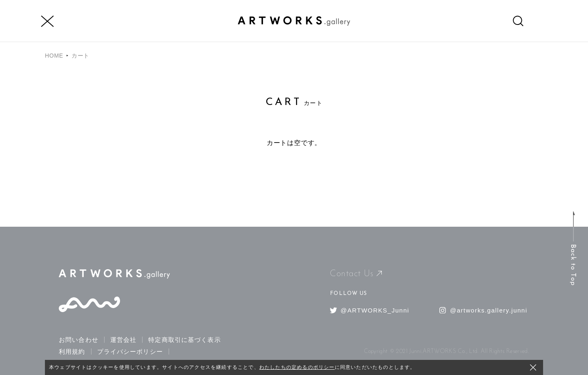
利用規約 (72, 352)
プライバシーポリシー (130, 352)
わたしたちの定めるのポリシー (297, 367)
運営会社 (124, 340)
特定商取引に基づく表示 (184, 340)
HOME (54, 56)
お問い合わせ (79, 340)
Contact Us (356, 274)
